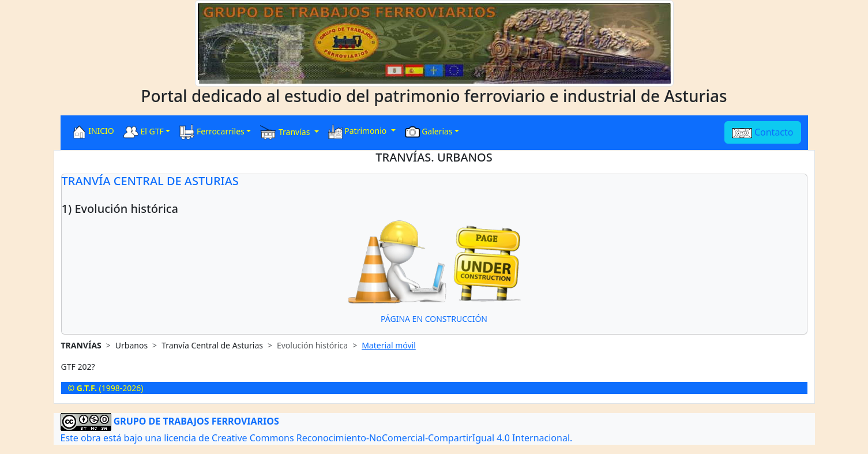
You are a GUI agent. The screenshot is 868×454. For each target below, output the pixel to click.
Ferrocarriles (212, 132)
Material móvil (389, 345)
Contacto (763, 132)
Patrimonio (358, 132)
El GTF (144, 132)
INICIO (93, 132)
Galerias (429, 132)
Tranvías (286, 133)
